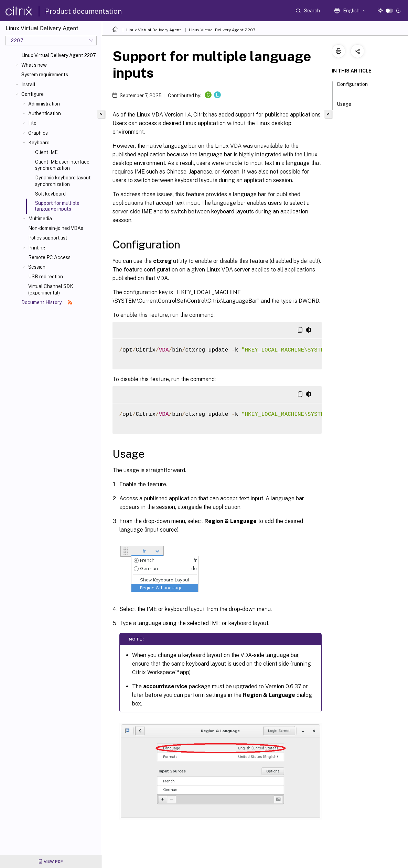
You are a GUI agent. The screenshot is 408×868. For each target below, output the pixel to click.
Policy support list (48, 238)
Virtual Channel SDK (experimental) (51, 289)
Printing (37, 248)
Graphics (38, 133)
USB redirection (46, 277)
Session (37, 267)
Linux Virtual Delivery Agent (154, 30)
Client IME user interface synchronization (62, 165)
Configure (33, 94)
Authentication (45, 113)
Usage (348, 103)
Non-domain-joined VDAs (56, 228)
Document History (47, 302)
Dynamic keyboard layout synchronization (63, 181)
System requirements (45, 75)
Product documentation (83, 11)
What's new (34, 65)
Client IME (46, 152)
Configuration (352, 87)
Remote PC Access (49, 257)
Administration (44, 104)
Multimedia (40, 219)
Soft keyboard (50, 194)
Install (28, 85)
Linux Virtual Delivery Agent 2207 (59, 55)
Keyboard (39, 143)
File (32, 123)
